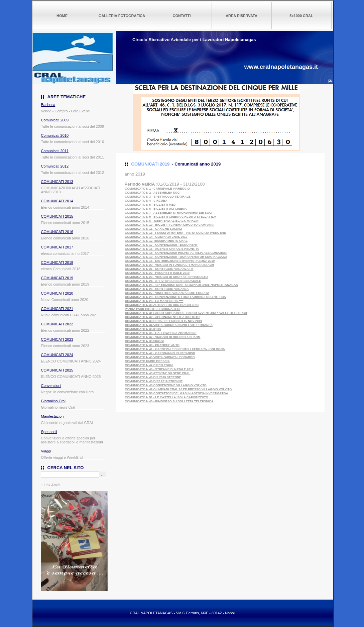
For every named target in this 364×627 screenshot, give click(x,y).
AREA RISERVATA (241, 16)
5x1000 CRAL (301, 16)
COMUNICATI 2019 (57, 278)
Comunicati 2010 (55, 135)
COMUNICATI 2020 (57, 293)
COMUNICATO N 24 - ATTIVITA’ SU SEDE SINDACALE (163, 281)
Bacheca (48, 105)
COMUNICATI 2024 (57, 355)
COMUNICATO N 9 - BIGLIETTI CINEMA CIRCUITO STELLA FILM (171, 217)
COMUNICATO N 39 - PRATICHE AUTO (152, 345)
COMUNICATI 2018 (57, 263)
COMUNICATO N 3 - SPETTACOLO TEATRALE (158, 197)
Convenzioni (51, 386)
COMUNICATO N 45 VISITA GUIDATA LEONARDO (160, 357)
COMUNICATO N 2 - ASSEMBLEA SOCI (153, 193)
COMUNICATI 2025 (57, 370)
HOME (62, 16)
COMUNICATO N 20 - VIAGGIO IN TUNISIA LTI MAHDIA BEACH (170, 265)
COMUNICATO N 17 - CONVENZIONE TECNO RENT (161, 245)
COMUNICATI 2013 (57, 182)
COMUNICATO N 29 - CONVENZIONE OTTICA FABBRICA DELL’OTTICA (176, 297)
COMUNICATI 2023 (57, 339)
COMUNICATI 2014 (57, 201)
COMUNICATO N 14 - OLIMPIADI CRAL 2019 (156, 237)
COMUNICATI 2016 (57, 232)
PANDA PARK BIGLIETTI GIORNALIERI (153, 309)
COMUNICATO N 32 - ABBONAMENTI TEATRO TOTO (162, 317)
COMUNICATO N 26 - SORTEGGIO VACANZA (157, 289)
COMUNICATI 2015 (57, 216)
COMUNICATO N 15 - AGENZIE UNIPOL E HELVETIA (162, 249)
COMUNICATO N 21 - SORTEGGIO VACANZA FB (159, 269)
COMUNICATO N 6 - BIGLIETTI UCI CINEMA (156, 209)
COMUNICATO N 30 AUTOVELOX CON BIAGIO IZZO (162, 305)
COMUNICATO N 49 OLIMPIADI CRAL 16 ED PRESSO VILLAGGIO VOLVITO (178, 389)
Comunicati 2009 (55, 120)
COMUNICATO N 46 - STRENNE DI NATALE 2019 (159, 369)
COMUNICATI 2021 (57, 309)
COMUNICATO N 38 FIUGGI (144, 341)
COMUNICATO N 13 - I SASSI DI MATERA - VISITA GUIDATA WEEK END (176, 233)
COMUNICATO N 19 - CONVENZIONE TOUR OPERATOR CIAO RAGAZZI (176, 257)
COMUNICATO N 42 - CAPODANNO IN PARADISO (160, 353)
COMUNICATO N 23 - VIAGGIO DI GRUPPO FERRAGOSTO (166, 277)
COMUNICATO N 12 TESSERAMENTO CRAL (156, 241)
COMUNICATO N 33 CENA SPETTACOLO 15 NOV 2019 (164, 321)
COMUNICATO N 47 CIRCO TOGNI (149, 365)
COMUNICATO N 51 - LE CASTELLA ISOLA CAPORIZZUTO (167, 397)
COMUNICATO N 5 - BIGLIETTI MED (150, 205)
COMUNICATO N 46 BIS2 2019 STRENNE (154, 381)
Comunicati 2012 (55, 166)
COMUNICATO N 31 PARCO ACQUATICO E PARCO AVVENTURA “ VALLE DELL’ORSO (186, 313)
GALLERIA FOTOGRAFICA (122, 16)
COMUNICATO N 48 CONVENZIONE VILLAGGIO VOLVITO (166, 385)
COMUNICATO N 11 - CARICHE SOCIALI (154, 229)
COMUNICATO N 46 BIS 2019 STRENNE (153, 377)
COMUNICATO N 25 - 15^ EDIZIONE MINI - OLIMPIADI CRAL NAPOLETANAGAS (181, 285)
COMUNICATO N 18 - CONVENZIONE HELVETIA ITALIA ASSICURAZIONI (176, 253)
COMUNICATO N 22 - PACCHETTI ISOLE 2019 (157, 273)
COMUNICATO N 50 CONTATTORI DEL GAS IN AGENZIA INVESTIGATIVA (177, 393)
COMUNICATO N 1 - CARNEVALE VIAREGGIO (158, 189)
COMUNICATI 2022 (57, 324)
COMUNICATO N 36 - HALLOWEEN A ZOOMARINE (161, 333)
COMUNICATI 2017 (57, 247)
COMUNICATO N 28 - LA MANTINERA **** (154, 301)
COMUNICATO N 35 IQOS (143, 329)
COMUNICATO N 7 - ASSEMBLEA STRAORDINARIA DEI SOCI (169, 213)
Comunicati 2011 (55, 151)
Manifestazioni (53, 416)
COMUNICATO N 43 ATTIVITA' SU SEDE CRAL (158, 373)
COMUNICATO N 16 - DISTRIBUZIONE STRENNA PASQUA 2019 (170, 261)
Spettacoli (49, 432)
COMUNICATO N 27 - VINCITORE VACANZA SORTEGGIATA (167, 293)
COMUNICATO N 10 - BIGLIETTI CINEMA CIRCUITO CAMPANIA (170, 225)
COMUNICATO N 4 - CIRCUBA (146, 201)
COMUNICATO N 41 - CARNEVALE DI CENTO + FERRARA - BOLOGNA (175, 349)
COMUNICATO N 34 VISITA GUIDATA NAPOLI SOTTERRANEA (169, 325)
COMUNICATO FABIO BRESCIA (147, 361)
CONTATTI (182, 16)
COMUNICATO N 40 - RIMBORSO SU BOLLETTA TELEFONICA (169, 401)
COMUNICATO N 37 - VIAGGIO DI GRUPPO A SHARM (163, 337)
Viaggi (46, 451)
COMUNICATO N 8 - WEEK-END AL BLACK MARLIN (162, 221)
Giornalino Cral (53, 401)
